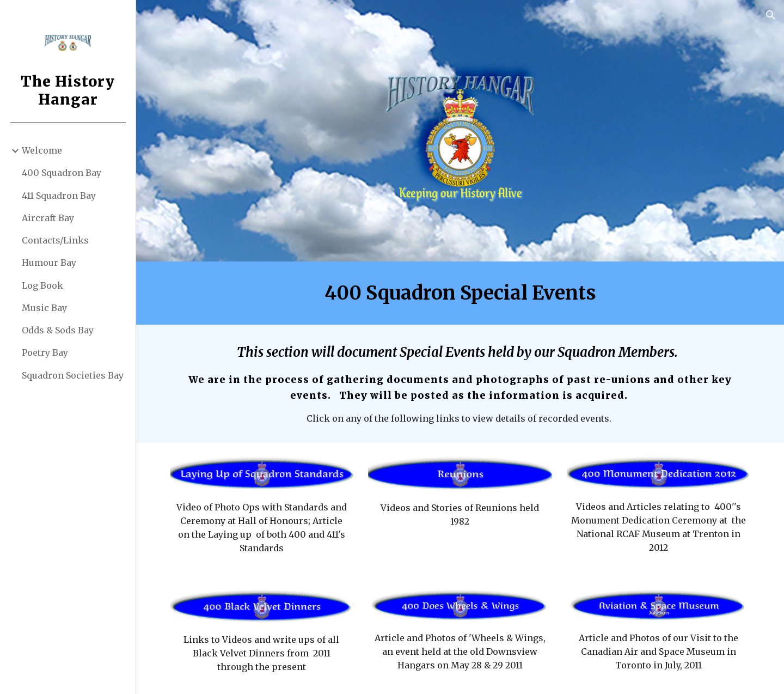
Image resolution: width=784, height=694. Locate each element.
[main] (460, 293)
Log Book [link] (42, 285)
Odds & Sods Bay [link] (58, 330)
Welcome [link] (42, 150)
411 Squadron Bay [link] (59, 196)
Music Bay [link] (44, 308)
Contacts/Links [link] (55, 240)
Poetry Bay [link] (45, 352)
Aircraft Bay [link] (48, 218)
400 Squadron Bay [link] (62, 173)
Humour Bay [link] (49, 263)
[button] (771, 15)
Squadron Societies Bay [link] (73, 375)
